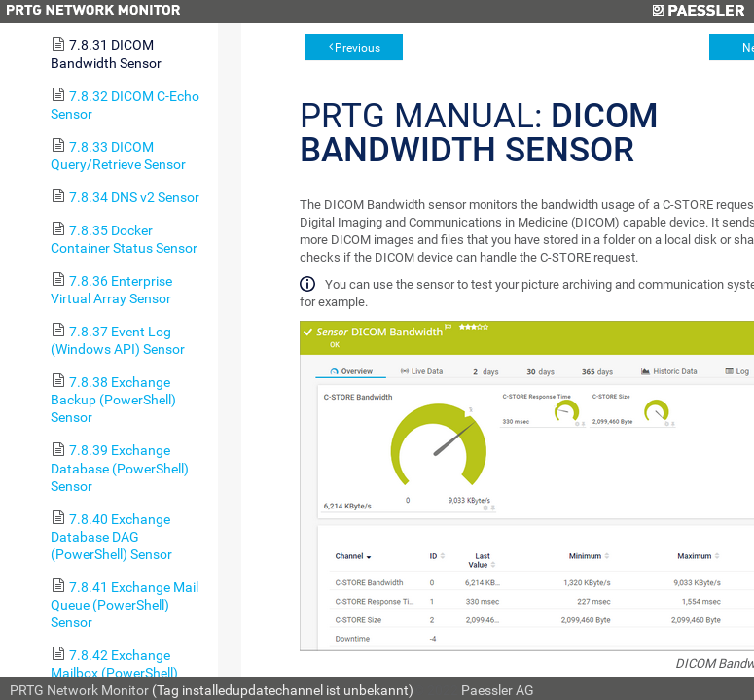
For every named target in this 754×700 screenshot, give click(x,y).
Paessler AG (498, 690)
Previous (358, 48)
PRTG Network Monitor (79, 690)
